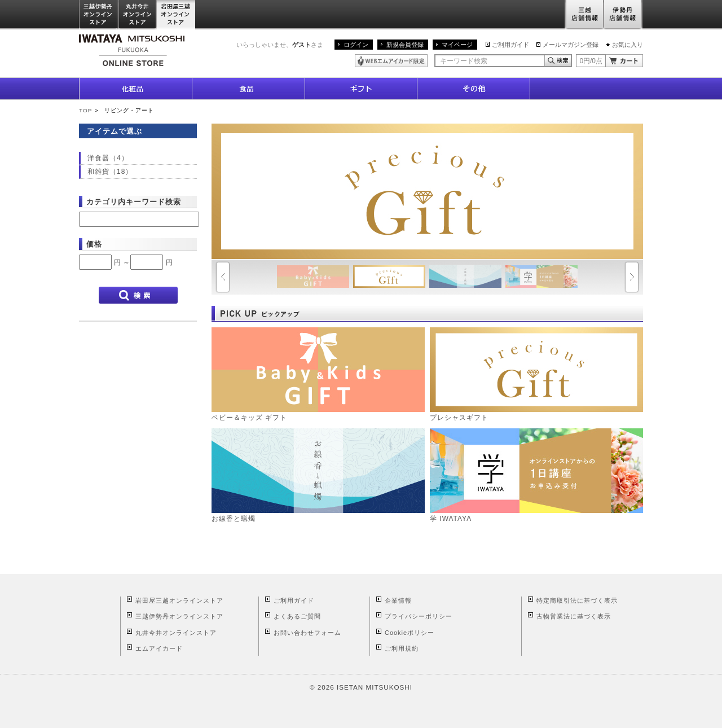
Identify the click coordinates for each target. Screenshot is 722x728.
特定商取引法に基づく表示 (577, 600)
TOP (85, 110)
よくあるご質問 (297, 616)
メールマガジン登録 (571, 45)
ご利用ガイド (510, 45)
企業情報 (398, 600)
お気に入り (628, 45)
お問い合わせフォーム (307, 633)
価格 (94, 244)
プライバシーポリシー (419, 616)
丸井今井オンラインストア (138, 15)
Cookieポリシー (410, 633)
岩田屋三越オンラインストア (176, 15)
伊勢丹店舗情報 (623, 15)
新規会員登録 (405, 45)
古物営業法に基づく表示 (574, 616)
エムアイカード (159, 648)
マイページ (457, 45)
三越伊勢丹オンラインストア (99, 15)
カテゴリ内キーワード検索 (134, 202)
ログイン (356, 45)
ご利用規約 (402, 648)
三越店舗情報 (584, 15)
